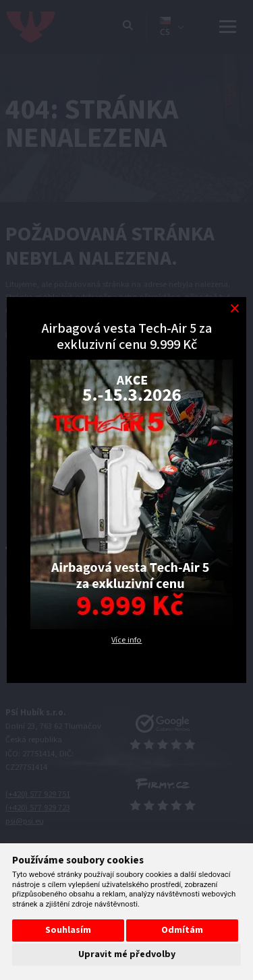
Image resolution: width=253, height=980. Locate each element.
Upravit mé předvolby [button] (127, 954)
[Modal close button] (234, 309)
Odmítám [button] (182, 930)
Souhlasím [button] (68, 930)
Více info (126, 640)
